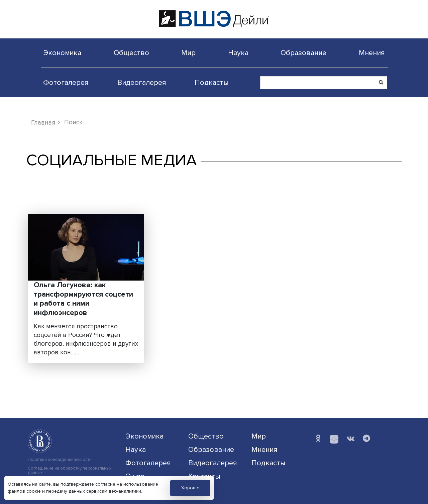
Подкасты (212, 82)
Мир (188, 53)
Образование (303, 53)
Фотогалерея (66, 82)
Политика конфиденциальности (60, 460)
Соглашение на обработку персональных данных (70, 471)
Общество (131, 53)
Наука (238, 53)
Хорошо (190, 488)
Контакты (204, 476)
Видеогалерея (142, 82)
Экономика (62, 53)
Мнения (372, 53)
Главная (43, 123)
